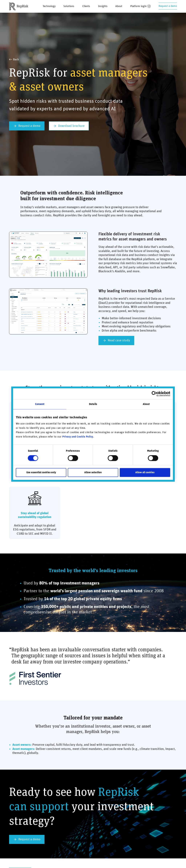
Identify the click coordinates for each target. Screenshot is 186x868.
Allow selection (93, 472)
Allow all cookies (145, 472)
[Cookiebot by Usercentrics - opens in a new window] (154, 394)
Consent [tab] (40, 404)
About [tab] (146, 404)
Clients (86, 6)
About (119, 6)
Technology (49, 6)
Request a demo (168, 6)
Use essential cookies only (41, 472)
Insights (103, 6)
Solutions (69, 6)
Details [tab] (93, 404)
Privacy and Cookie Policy (78, 437)
